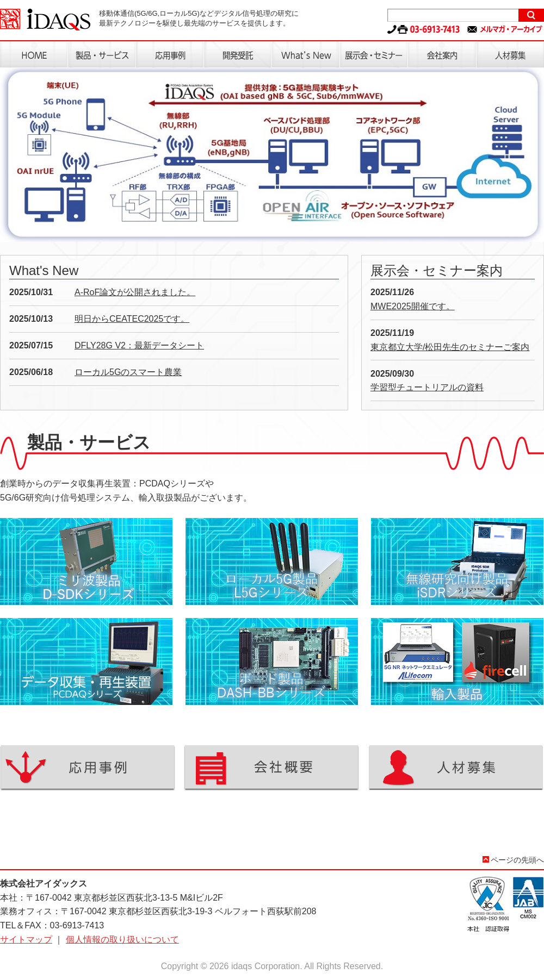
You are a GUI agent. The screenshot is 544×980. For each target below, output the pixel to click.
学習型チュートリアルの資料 (427, 387)
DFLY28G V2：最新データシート (139, 345)
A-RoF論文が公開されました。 (135, 292)
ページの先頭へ (517, 860)
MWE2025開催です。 (413, 306)
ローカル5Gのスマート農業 (128, 372)
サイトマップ (26, 940)
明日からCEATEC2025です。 (132, 319)
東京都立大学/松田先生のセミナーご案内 (450, 347)
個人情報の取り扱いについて (122, 940)
